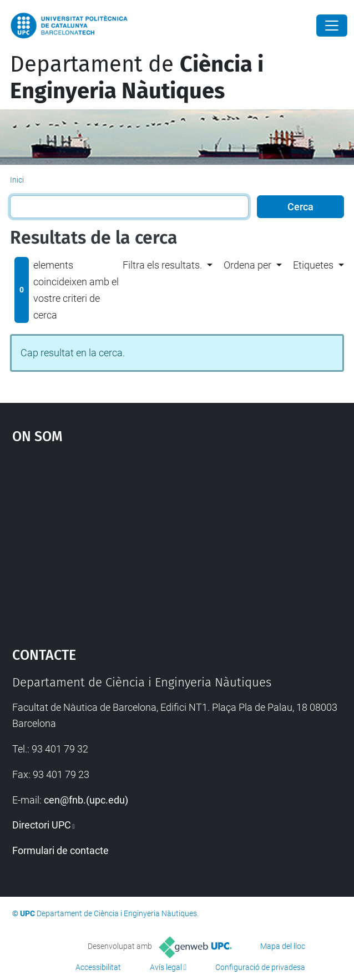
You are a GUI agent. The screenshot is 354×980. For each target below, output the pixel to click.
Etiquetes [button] (313, 265)
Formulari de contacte (60, 850)
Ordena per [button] (247, 265)
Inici (17, 180)
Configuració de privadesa (260, 967)
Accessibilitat (98, 967)
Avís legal (166, 967)
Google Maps (177, 540)
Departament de (137, 78)
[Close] (332, 26)
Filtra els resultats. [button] (162, 265)
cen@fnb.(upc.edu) (86, 800)
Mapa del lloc (283, 946)
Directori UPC (42, 825)
